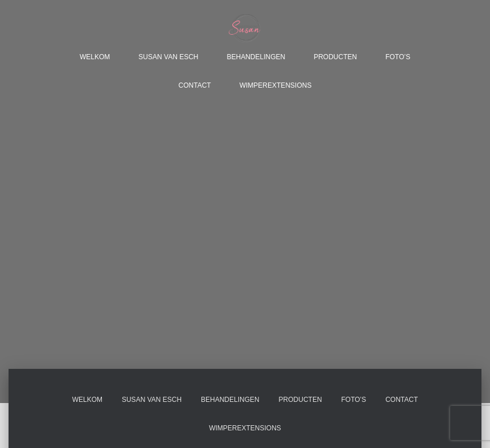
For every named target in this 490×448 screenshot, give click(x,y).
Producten (335, 57)
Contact (195, 85)
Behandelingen (256, 57)
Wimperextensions (276, 85)
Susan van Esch (168, 57)
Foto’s (398, 57)
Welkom (95, 57)
